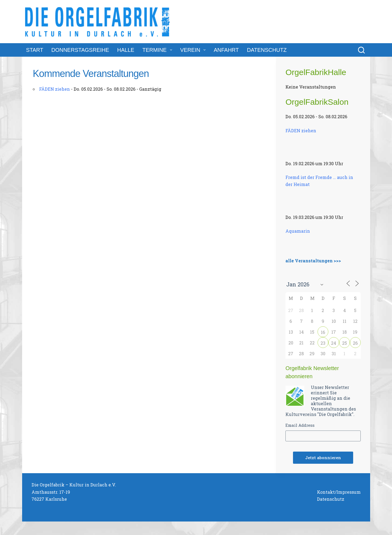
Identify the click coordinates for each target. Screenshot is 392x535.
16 (323, 332)
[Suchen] (361, 50)
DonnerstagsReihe (80, 50)
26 (355, 343)
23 (323, 343)
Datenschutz (267, 50)
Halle (126, 50)
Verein (194, 50)
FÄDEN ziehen (54, 89)
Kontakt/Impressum (339, 492)
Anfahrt (226, 50)
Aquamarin (298, 231)
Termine (158, 50)
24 (334, 343)
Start (35, 50)
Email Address (300, 425)
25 (345, 343)
